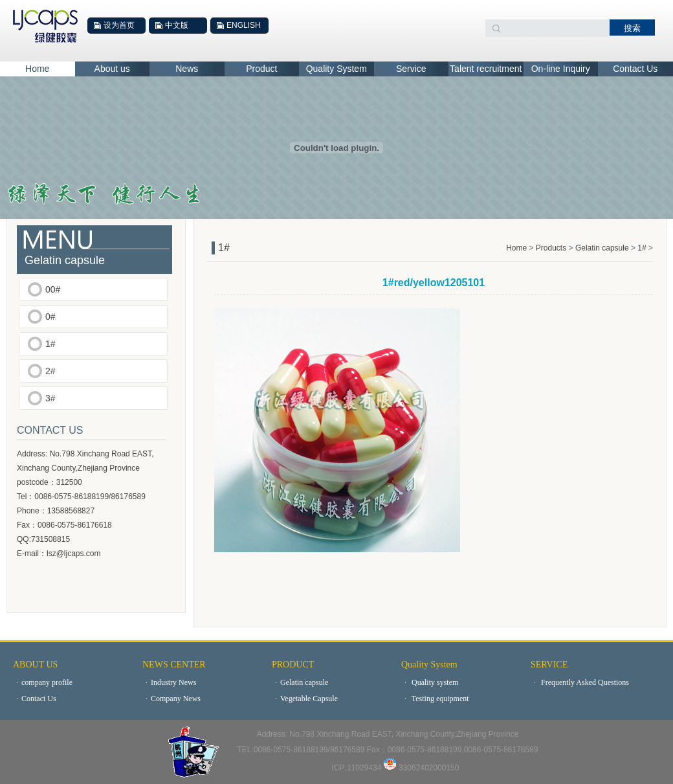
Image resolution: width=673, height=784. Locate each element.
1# (50, 344)
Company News (171, 699)
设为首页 (119, 25)
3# (50, 398)
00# (53, 289)
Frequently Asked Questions (580, 682)
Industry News (169, 682)
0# (50, 317)
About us (112, 69)
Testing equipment (435, 699)
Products (552, 248)
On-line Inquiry (561, 69)
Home (37, 69)
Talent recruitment (486, 69)
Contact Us (635, 69)
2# (50, 371)
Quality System (336, 69)
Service (411, 69)
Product (261, 69)
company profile (43, 682)
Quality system (430, 682)
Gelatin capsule (602, 248)
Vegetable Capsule (305, 699)
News (187, 69)
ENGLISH (244, 25)
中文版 (177, 25)
